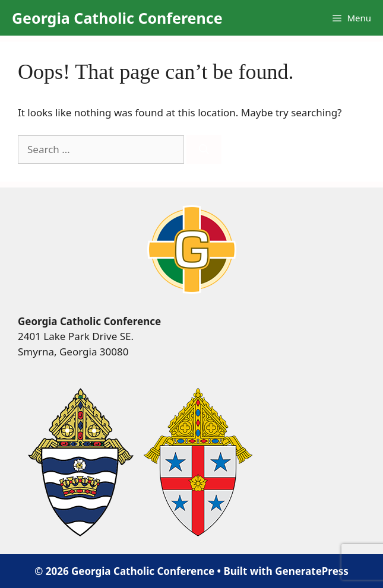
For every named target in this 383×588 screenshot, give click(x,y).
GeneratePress (312, 571)
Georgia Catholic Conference (117, 18)
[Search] (204, 150)
